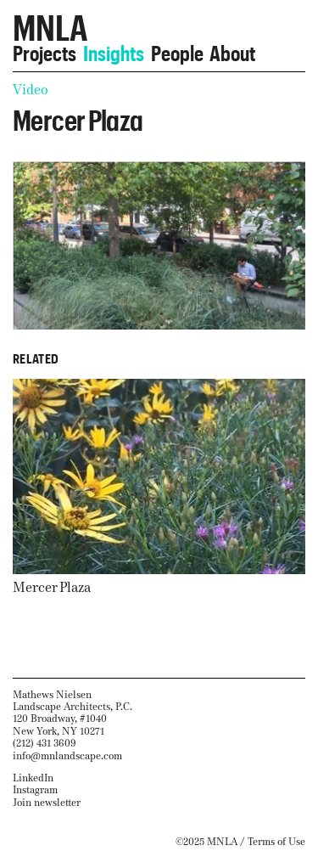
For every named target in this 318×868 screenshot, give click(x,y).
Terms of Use (276, 841)
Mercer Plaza (52, 587)
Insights (114, 50)
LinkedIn (33, 778)
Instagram (35, 789)
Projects (45, 50)
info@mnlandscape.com (67, 755)
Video (31, 90)
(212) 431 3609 (45, 743)
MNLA (50, 21)
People (177, 50)
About (232, 50)
